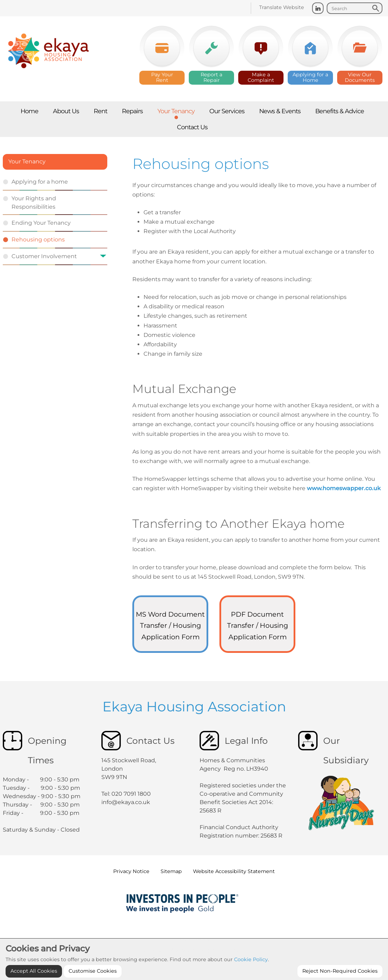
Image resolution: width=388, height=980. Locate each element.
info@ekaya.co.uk (126, 802)
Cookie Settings (194, 940)
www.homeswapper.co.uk (344, 488)
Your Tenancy (27, 161)
